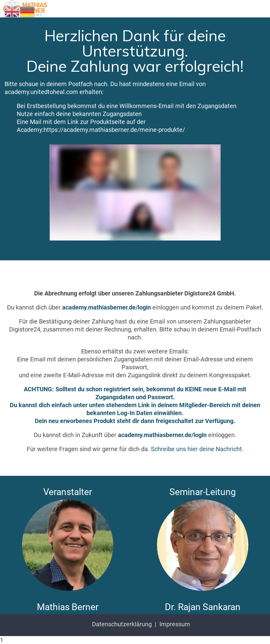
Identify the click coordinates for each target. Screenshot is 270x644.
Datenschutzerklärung (122, 624)
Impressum (175, 624)
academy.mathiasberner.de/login (107, 307)
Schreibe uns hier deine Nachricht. (197, 449)
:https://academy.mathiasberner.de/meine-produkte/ (114, 130)
